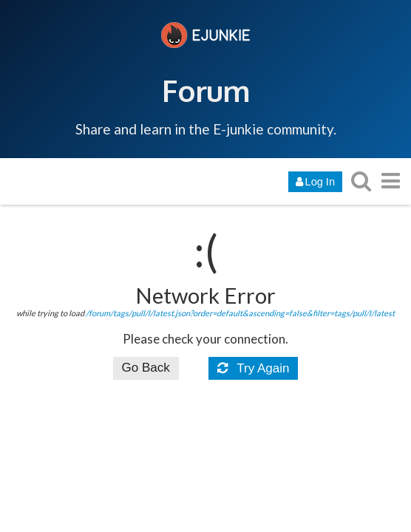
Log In (315, 182)
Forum (206, 90)
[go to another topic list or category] (390, 181)
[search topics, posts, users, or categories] (361, 181)
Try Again (254, 368)
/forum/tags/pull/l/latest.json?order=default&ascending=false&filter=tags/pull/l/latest (240, 313)
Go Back (146, 368)
